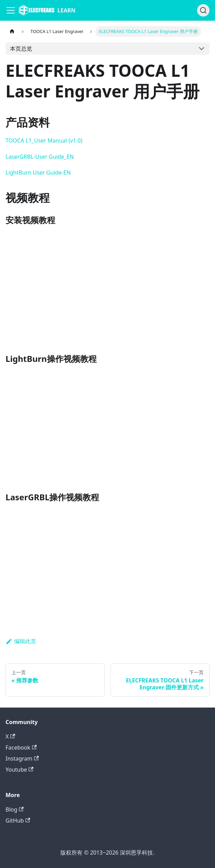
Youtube (19, 770)
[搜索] (203, 10)
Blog (14, 809)
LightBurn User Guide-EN (38, 172)
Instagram (22, 759)
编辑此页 (21, 641)
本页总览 (21, 49)
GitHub (18, 820)
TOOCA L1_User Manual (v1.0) (44, 140)
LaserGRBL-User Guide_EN (40, 157)
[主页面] (12, 32)
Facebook (21, 747)
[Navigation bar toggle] (11, 10)
